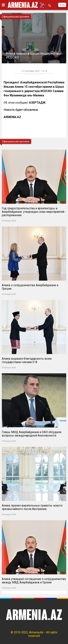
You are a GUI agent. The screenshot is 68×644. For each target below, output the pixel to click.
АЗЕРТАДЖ (37, 103)
